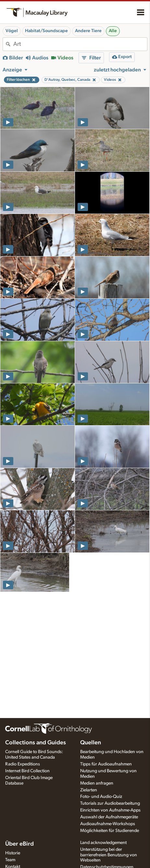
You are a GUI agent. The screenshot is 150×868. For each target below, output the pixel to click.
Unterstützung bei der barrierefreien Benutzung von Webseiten (109, 855)
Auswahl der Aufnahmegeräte (109, 817)
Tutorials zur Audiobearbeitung (110, 803)
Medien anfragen (97, 783)
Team (10, 860)
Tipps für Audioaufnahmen (106, 764)
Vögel (12, 31)
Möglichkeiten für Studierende (110, 831)
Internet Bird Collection (27, 771)
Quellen (91, 743)
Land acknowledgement (103, 843)
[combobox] (80, 44)
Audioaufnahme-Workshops (108, 824)
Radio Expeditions (23, 764)
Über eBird (19, 844)
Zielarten (89, 790)
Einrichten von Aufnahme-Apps (110, 810)
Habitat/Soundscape (46, 31)
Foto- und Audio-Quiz (101, 797)
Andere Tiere (88, 31)
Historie (13, 853)
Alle (113, 31)
